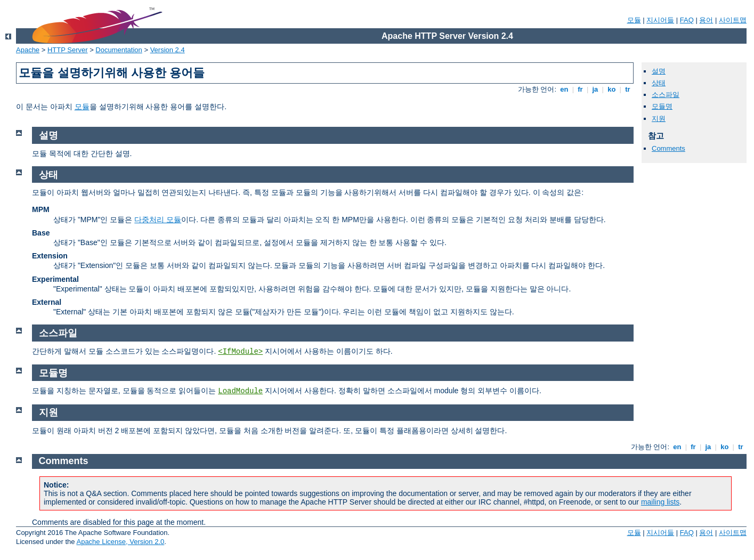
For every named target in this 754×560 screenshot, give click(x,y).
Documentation (119, 50)
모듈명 (662, 106)
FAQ (687, 20)
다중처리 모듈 (158, 220)
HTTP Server (68, 50)
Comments (668, 148)
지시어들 (660, 20)
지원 (659, 119)
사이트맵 (733, 20)
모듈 (634, 20)
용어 (706, 20)
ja (595, 89)
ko (612, 89)
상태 (659, 83)
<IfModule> (240, 352)
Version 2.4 (168, 50)
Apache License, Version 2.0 (120, 542)
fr (581, 89)
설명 (659, 71)
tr (628, 89)
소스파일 (666, 95)
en (564, 89)
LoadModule (240, 391)
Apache (28, 50)
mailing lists (660, 502)
